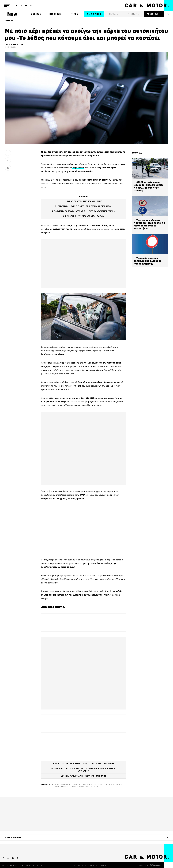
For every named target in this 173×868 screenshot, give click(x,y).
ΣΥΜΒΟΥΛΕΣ (10, 20)
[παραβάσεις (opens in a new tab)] (78, 168)
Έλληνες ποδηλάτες (62, 786)
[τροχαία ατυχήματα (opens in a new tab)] (66, 164)
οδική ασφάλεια (92, 786)
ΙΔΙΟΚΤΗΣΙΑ (55, 14)
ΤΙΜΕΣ (75, 14)
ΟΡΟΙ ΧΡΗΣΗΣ (91, 865)
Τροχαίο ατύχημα (79, 784)
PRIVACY (103, 865)
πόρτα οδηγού (93, 784)
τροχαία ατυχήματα (62, 784)
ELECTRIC (94, 14)
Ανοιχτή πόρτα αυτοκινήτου (112, 784)
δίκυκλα (75, 786)
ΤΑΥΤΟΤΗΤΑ (78, 865)
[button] (7, 5)
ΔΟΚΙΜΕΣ (36, 14)
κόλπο (82, 786)
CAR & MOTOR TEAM (14, 45)
